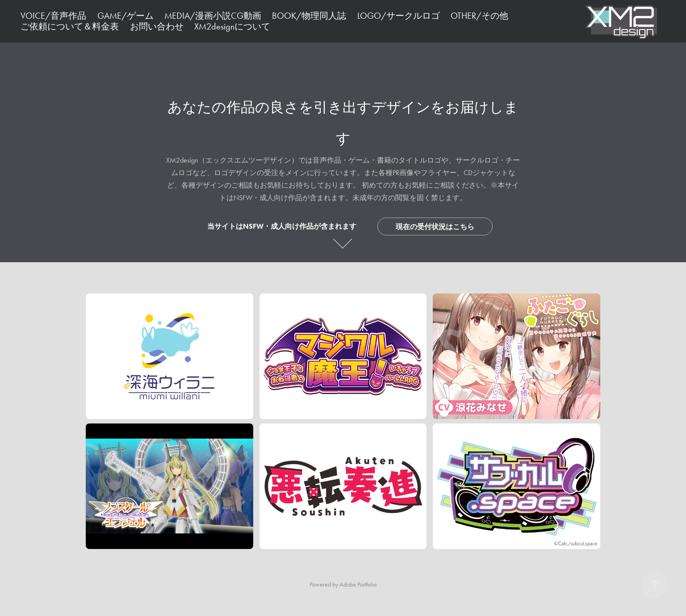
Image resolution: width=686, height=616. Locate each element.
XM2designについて (232, 26)
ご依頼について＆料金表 (70, 26)
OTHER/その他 (479, 16)
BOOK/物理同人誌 (309, 16)
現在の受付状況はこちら (435, 227)
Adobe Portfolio (358, 585)
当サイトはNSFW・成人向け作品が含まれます (282, 226)
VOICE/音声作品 (53, 16)
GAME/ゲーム (125, 16)
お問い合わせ (157, 26)
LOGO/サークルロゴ (399, 16)
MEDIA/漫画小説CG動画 (213, 16)
